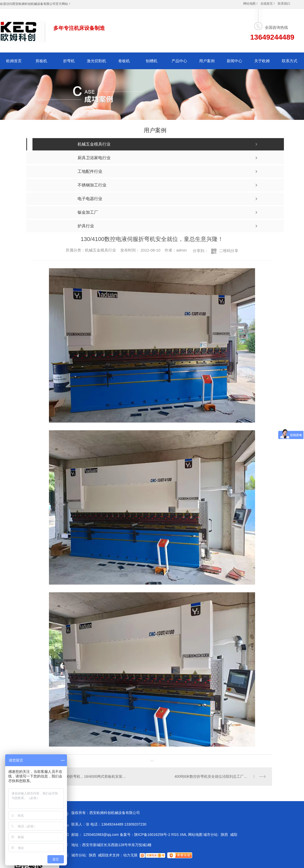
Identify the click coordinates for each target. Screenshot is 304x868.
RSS (176, 835)
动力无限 (130, 855)
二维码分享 (229, 251)
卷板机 (124, 61)
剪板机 (41, 61)
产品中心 (179, 61)
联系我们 (284, 4)
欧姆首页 (14, 61)
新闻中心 (234, 61)
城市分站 (210, 835)
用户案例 (207, 61)
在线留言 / (268, 4)
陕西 (224, 835)
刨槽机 (152, 61)
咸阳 (234, 835)
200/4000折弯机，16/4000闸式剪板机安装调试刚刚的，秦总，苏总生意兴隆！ (92, 776)
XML (184, 835)
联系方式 (290, 61)
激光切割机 (96, 61)
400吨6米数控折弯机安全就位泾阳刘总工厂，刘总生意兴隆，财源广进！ (220, 776)
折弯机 (69, 61)
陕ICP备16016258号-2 (152, 835)
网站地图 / (250, 4)
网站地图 (195, 835)
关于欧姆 (262, 61)
